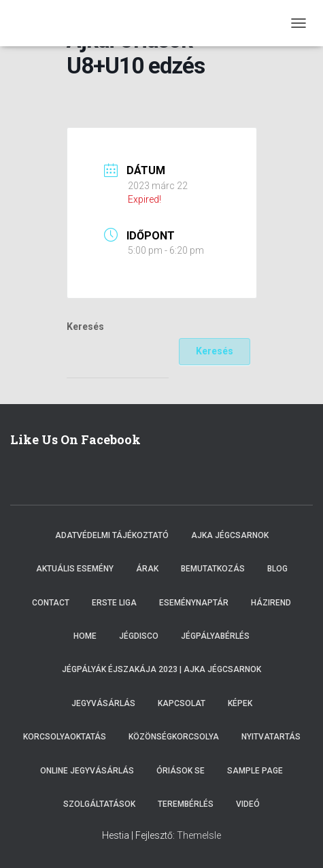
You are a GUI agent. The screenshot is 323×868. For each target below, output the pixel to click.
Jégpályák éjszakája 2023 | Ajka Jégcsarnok (161, 669)
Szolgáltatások (99, 804)
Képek (240, 703)
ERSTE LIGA (114, 603)
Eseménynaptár (194, 603)
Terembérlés (186, 804)
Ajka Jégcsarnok (230, 535)
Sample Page (255, 771)
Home (85, 636)
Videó (248, 804)
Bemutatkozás (213, 569)
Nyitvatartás (271, 737)
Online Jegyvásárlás (87, 771)
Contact (51, 603)
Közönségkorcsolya (174, 737)
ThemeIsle (199, 835)
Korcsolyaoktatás (65, 737)
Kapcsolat (182, 703)
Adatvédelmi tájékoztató (112, 535)
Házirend (271, 603)
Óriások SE (181, 771)
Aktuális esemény (75, 569)
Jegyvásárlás (103, 703)
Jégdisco (139, 636)
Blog (277, 569)
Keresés (85, 327)
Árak (147, 569)
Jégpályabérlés (215, 636)
